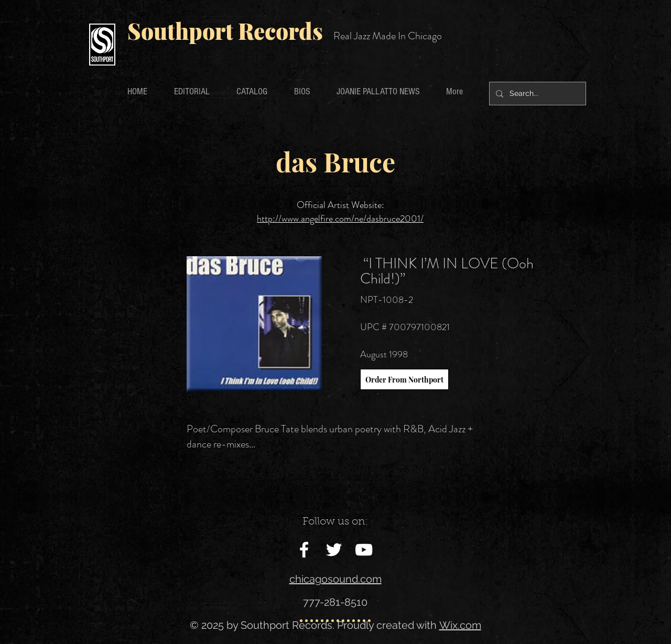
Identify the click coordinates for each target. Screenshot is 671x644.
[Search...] (537, 94)
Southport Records (225, 31)
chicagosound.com (335, 579)
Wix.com (460, 625)
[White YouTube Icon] (364, 550)
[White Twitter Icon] (334, 550)
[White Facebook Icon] (304, 550)
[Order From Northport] (404, 379)
